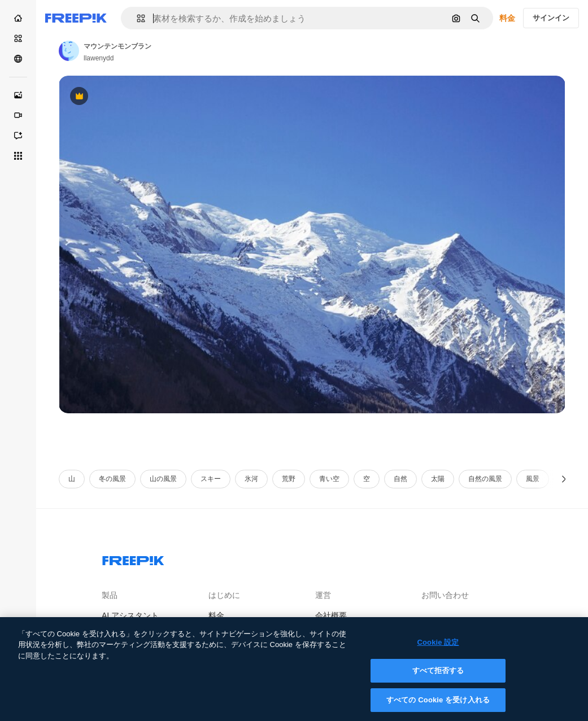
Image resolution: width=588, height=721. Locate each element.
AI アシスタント (130, 615)
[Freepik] (76, 18)
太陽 (438, 479)
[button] (136, 18)
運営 (323, 595)
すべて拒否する (438, 679)
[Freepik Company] (133, 558)
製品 (110, 595)
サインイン (551, 18)
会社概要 (331, 615)
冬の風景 (112, 479)
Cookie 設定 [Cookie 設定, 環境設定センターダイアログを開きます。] (438, 650)
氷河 (251, 479)
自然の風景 (485, 479)
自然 (400, 479)
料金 (507, 18)
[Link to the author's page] (69, 51)
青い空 (329, 479)
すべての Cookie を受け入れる (438, 708)
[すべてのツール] (18, 156)
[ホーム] (18, 18)
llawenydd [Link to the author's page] (99, 58)
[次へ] (564, 479)
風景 (533, 479)
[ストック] (18, 38)
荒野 (289, 479)
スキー (211, 479)
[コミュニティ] (18, 59)
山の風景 (163, 479)
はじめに (224, 595)
